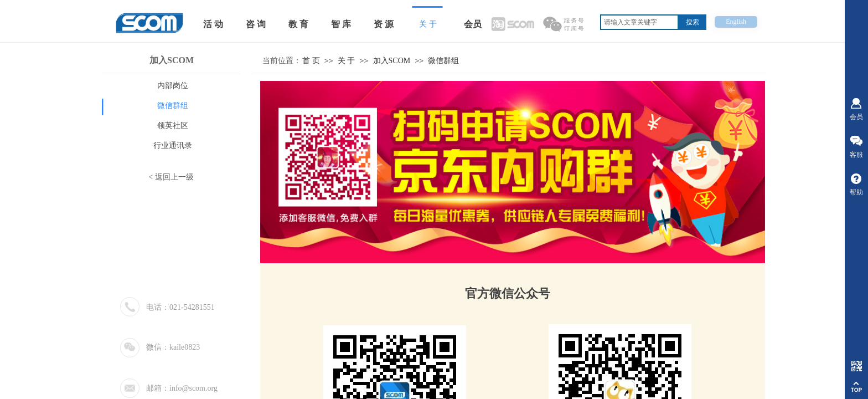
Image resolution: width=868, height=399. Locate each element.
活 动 (213, 24)
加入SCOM (392, 61)
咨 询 (256, 24)
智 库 (341, 24)
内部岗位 (173, 86)
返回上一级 (174, 177)
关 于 (347, 61)
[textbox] (639, 22)
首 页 (311, 61)
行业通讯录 (173, 145)
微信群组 (443, 61)
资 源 (384, 24)
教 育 (298, 24)
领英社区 (173, 126)
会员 (473, 24)
